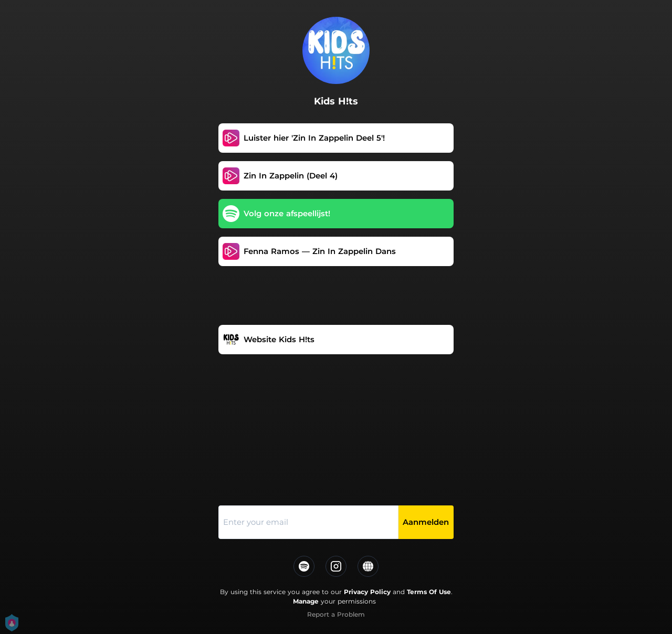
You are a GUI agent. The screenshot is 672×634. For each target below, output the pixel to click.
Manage (306, 601)
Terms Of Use (429, 592)
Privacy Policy (367, 592)
